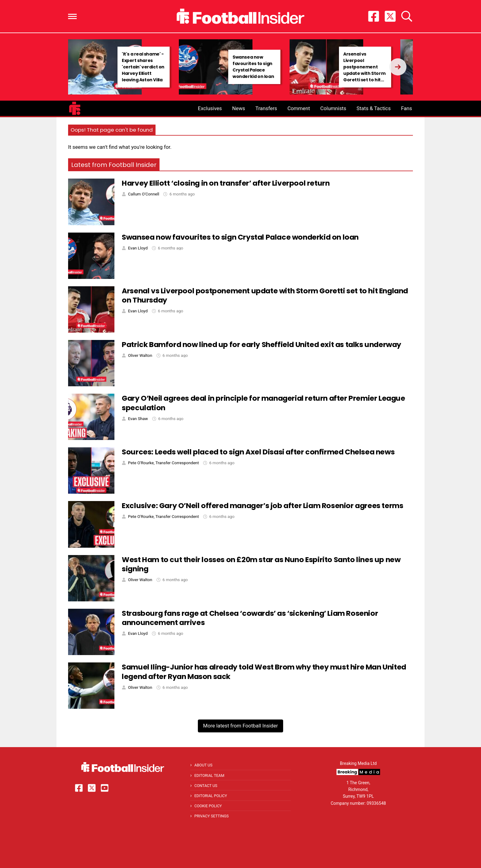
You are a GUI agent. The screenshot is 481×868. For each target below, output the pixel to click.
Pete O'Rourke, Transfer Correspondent (163, 463)
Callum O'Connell (144, 194)
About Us (203, 765)
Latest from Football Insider (114, 165)
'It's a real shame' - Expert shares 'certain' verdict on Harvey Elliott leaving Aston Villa (143, 67)
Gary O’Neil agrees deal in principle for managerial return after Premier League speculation (263, 403)
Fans (406, 108)
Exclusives (210, 108)
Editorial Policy (211, 796)
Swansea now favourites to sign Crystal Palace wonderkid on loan (253, 67)
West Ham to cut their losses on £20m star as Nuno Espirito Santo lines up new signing (261, 564)
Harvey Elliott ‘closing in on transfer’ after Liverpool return (226, 183)
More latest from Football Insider (240, 726)
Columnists (333, 108)
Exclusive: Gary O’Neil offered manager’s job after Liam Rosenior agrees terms (262, 505)
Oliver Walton (140, 355)
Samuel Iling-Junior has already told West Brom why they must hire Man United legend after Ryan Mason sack (264, 672)
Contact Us (206, 786)
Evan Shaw (138, 419)
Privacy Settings (211, 816)
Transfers (266, 108)
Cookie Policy (208, 806)
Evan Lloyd (138, 248)
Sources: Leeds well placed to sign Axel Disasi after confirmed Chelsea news (258, 452)
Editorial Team (209, 775)
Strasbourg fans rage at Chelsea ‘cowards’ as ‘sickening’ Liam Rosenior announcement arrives (250, 618)
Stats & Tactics (373, 108)
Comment (299, 108)
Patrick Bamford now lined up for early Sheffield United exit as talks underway (262, 344)
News (239, 108)
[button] (72, 16)
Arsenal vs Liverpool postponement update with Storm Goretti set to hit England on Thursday (364, 73)
